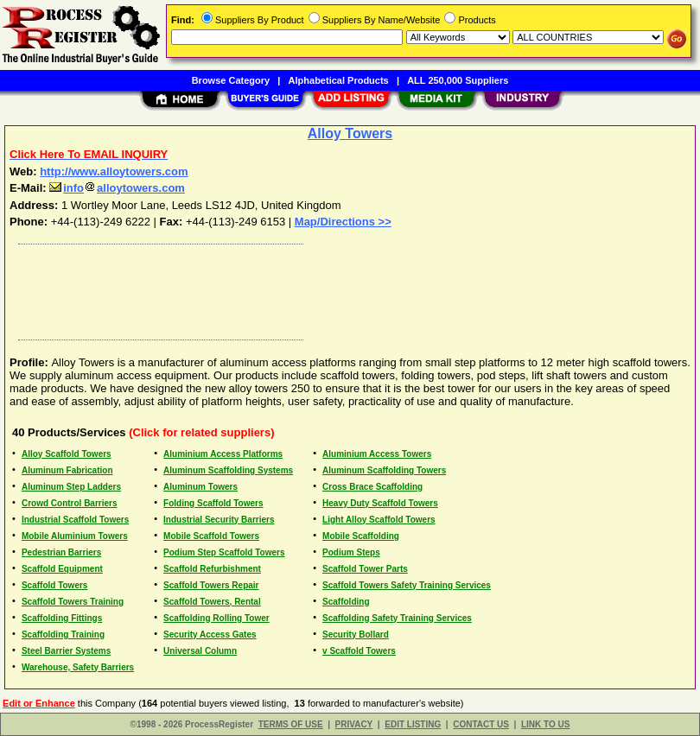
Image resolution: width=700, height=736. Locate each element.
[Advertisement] (347, 288)
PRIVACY (354, 724)
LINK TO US (545, 724)
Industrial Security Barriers (219, 520)
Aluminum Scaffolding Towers (384, 470)
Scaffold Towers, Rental (212, 602)
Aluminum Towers (200, 487)
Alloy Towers (350, 133)
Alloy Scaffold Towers (67, 454)
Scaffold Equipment (62, 569)
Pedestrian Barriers (61, 552)
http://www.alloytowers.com (114, 171)
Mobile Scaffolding (361, 536)
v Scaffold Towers (359, 651)
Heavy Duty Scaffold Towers (380, 503)
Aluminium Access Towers (377, 454)
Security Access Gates (210, 634)
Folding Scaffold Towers (213, 503)
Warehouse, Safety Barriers (78, 667)
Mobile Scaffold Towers (211, 536)
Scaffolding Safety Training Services (397, 618)
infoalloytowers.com (117, 188)
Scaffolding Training (63, 634)
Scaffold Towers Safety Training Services (407, 585)
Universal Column (200, 651)
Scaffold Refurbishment (212, 569)
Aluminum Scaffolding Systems (228, 470)
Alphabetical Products (339, 80)
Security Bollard (356, 634)
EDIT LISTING (413, 724)
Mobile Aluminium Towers (75, 536)
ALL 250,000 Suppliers (458, 80)
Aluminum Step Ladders (71, 487)
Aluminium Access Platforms (223, 454)
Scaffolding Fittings (62, 618)
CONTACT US (481, 724)
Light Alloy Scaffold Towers (379, 520)
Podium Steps (351, 552)
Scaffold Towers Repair (211, 585)
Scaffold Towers (55, 585)
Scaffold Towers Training (73, 602)
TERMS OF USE (291, 724)
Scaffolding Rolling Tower (216, 618)
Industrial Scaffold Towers (75, 520)
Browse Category (231, 80)
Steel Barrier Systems (66, 651)
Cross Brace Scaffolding (372, 487)
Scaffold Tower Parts (365, 569)
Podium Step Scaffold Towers (224, 552)
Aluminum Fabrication (67, 470)
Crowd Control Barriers (70, 503)
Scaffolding (346, 602)
